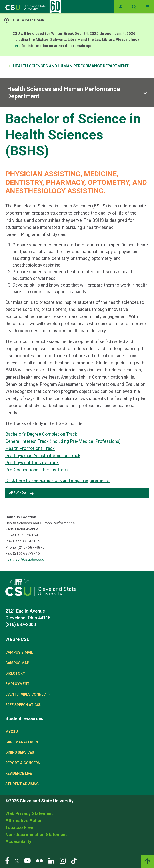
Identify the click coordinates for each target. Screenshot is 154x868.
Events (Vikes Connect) (27, 694)
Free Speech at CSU (23, 705)
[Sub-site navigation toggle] (77, 93)
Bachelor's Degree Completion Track (41, 434)
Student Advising (22, 784)
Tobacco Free (19, 827)
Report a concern (23, 763)
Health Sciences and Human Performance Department (71, 66)
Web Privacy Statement (29, 813)
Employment (17, 684)
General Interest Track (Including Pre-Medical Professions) (63, 441)
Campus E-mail (19, 652)
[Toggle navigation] (147, 7)
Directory (15, 673)
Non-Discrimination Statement (36, 835)
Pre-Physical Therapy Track (32, 463)
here (17, 46)
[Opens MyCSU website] (121, 7)
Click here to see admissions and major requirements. (58, 480)
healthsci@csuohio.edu (25, 559)
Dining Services (20, 752)
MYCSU (12, 732)
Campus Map (17, 663)
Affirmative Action (24, 821)
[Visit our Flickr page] (39, 861)
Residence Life (19, 773)
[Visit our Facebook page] (7, 861)
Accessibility (18, 841)
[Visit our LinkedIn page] (51, 861)
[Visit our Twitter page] (17, 861)
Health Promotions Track (30, 448)
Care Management (23, 742)
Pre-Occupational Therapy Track (37, 470)
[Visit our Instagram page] (63, 861)
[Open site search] (134, 7)
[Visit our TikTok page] (74, 861)
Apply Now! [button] (22, 494)
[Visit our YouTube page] (27, 861)
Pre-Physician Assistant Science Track (43, 456)
